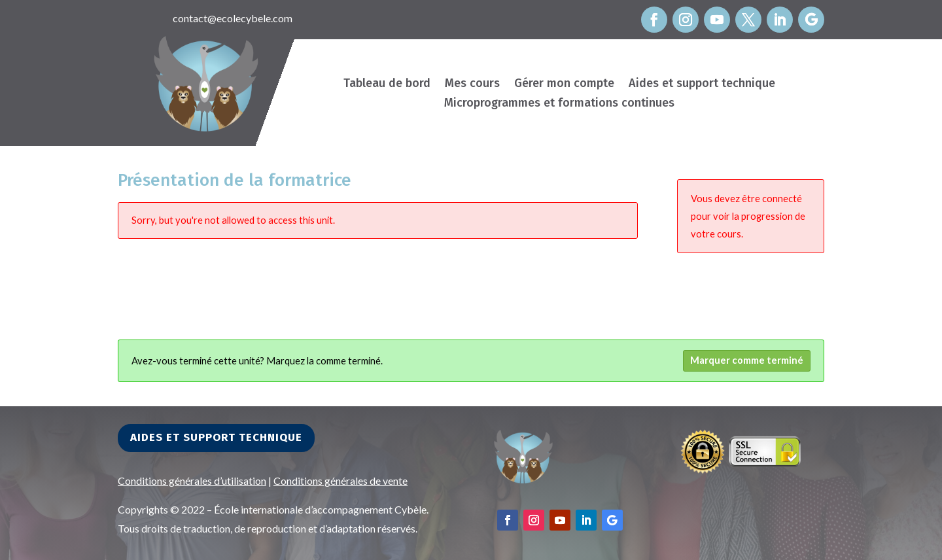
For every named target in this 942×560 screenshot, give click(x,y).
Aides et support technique (702, 84)
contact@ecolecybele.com (233, 18)
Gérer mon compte (564, 84)
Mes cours (472, 84)
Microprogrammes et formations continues (559, 104)
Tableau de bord (387, 84)
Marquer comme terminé (747, 360)
